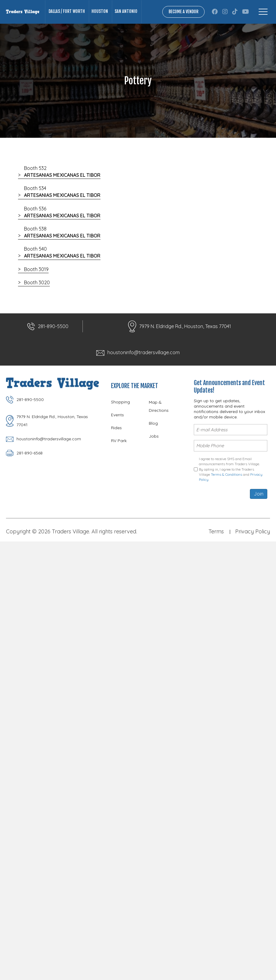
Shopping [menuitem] (120, 402)
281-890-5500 (53, 326)
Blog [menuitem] (153, 423)
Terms (216, 531)
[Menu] (263, 12)
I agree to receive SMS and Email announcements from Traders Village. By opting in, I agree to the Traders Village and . (231, 469)
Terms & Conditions (226, 474)
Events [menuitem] (117, 415)
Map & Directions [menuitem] (159, 406)
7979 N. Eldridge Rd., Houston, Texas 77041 (185, 326)
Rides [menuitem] (116, 428)
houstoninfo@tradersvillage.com (144, 352)
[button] (215, 12)
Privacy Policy (253, 531)
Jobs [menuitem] (154, 436)
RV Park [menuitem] (119, 441)
